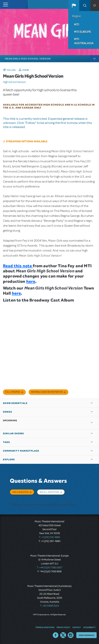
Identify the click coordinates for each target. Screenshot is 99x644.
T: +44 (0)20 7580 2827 (50, 568)
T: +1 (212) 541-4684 (49, 537)
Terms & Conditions (45, 627)
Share (26, 70)
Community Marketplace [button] (21, 451)
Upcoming (10, 420)
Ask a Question (20, 492)
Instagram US (71, 635)
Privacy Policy (63, 627)
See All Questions (49, 492)
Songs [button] (7, 412)
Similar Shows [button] (13, 433)
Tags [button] (6, 442)
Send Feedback (86, 635)
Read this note (18, 266)
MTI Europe (83, 32)
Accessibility (89, 627)
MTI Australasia (84, 41)
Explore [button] (9, 459)
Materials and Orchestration (47, 392)
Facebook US (56, 635)
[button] (74, 6)
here (31, 281)
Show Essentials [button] (15, 403)
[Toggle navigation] (4, 4)
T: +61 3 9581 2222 (49, 606)
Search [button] (85, 6)
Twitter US (63, 635)
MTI (77, 24)
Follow (11, 70)
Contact (77, 627)
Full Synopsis (13, 392)
